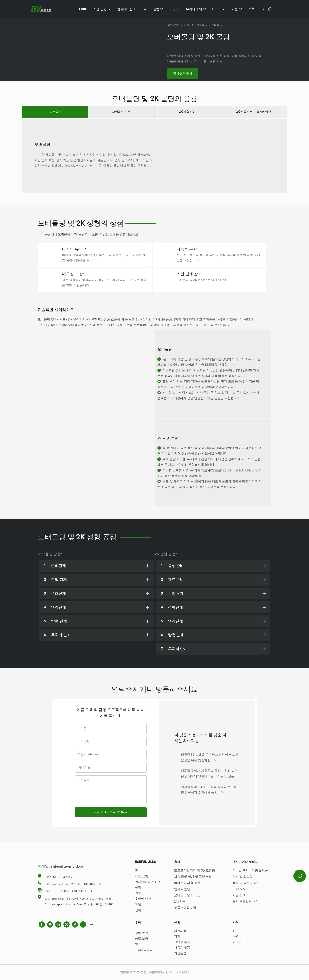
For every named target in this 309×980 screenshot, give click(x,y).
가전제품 (180, 930)
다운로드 (239, 942)
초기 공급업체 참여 (246, 901)
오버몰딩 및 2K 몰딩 (209, 25)
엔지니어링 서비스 (148, 881)
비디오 (237, 930)
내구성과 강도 (74, 274)
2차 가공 (180, 901)
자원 (138, 904)
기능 (187, 25)
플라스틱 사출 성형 (187, 882)
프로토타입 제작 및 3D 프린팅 (194, 870)
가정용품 (180, 953)
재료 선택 (239, 895)
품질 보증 (142, 938)
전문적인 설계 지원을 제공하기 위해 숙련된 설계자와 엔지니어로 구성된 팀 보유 (209, 773)
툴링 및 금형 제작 (244, 882)
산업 (138, 887)
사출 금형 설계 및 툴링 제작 (193, 876)
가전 (177, 936)
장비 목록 (142, 932)
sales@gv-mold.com (69, 866)
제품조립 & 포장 (185, 907)
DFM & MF (240, 889)
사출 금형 (142, 876)
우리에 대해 (143, 898)
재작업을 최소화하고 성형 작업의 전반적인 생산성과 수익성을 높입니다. (209, 789)
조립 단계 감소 (189, 274)
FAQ (235, 936)
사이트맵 (183, 972)
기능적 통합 (187, 249)
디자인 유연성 (74, 249)
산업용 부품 (182, 942)
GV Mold (173, 25)
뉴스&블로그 (144, 949)
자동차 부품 (182, 947)
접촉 (138, 910)
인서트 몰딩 (182, 889)
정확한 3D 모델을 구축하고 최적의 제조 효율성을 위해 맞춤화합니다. (210, 757)
